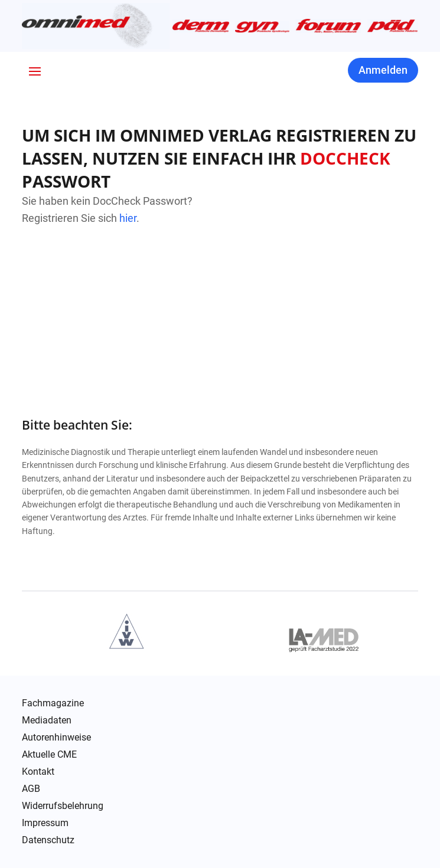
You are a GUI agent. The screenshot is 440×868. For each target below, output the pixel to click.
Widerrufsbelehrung (63, 806)
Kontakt (38, 772)
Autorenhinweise (56, 738)
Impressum (45, 823)
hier (128, 218)
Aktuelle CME (49, 755)
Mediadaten (47, 720)
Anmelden (383, 70)
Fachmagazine (53, 703)
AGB (31, 789)
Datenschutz (48, 840)
